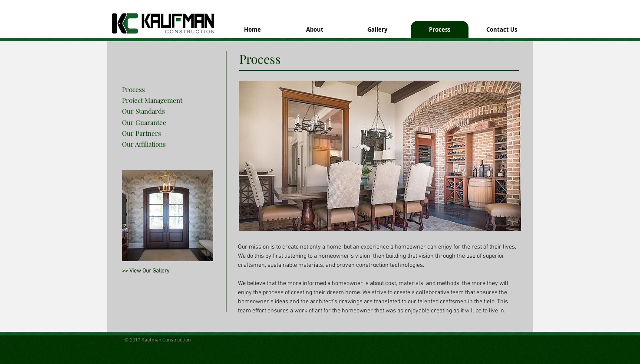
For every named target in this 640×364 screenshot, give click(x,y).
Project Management (152, 100)
